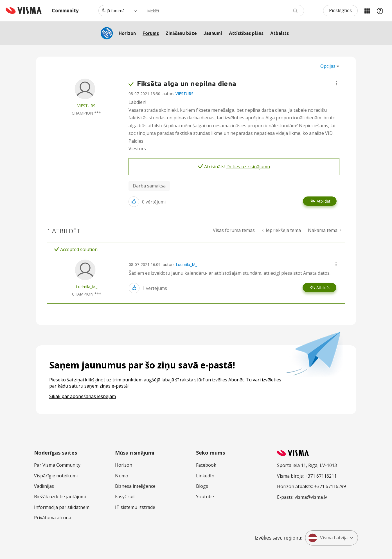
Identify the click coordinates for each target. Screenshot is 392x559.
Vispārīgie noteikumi (56, 476)
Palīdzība (380, 11)
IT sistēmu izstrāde (135, 507)
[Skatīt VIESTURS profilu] (86, 106)
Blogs (202, 486)
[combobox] (222, 11)
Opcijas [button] (328, 66)
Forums (151, 33)
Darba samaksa (149, 186)
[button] (336, 83)
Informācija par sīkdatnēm (62, 507)
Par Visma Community (57, 465)
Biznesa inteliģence (135, 486)
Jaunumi (213, 33)
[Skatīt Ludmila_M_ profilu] (87, 287)
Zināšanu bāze (181, 33)
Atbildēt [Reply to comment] (323, 288)
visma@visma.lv (311, 497)
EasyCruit (125, 497)
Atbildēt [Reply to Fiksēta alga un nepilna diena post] (324, 201)
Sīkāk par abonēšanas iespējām (83, 396)
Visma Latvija (328, 538)
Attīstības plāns (246, 33)
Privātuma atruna (53, 518)
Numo (122, 476)
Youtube (205, 497)
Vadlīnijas (44, 486)
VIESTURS (184, 94)
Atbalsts (280, 33)
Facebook (206, 465)
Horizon (127, 33)
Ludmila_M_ (186, 264)
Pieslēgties (340, 10)
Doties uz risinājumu (248, 167)
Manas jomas (367, 11)
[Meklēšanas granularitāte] (119, 11)
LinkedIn (205, 476)
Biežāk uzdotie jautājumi (60, 497)
